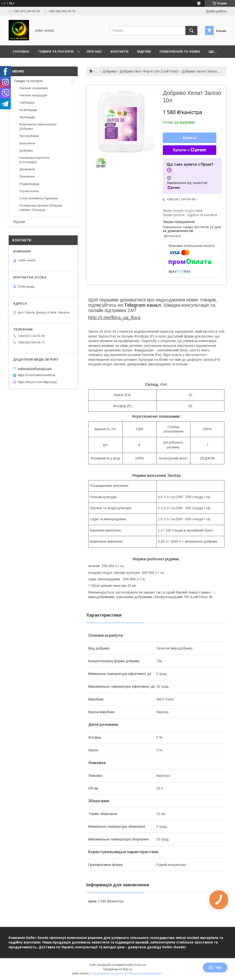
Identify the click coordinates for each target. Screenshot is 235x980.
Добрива (109, 71)
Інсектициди (28, 110)
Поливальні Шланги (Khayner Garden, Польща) (41, 208)
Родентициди (29, 184)
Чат (215, 968)
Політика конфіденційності (145, 974)
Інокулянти (27, 143)
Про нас (94, 52)
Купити (190, 138)
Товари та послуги (56, 52)
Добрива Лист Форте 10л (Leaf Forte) (149, 71)
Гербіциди (27, 102)
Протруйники (29, 136)
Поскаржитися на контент (107, 974)
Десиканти (27, 169)
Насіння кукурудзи (33, 95)
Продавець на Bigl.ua (117, 969)
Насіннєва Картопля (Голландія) (35, 160)
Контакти (120, 52)
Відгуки (144, 52)
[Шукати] (191, 31)
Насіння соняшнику (34, 88)
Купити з (189, 150)
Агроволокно (29, 191)
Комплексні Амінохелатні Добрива (38, 126)
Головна (21, 52)
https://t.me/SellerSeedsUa (36, 375)
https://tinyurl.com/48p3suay (37, 382)
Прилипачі (27, 176)
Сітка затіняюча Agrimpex (39, 198)
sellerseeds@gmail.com (35, 368)
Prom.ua (140, 965)
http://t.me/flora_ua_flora (114, 318)
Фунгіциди (27, 117)
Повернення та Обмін (180, 52)
